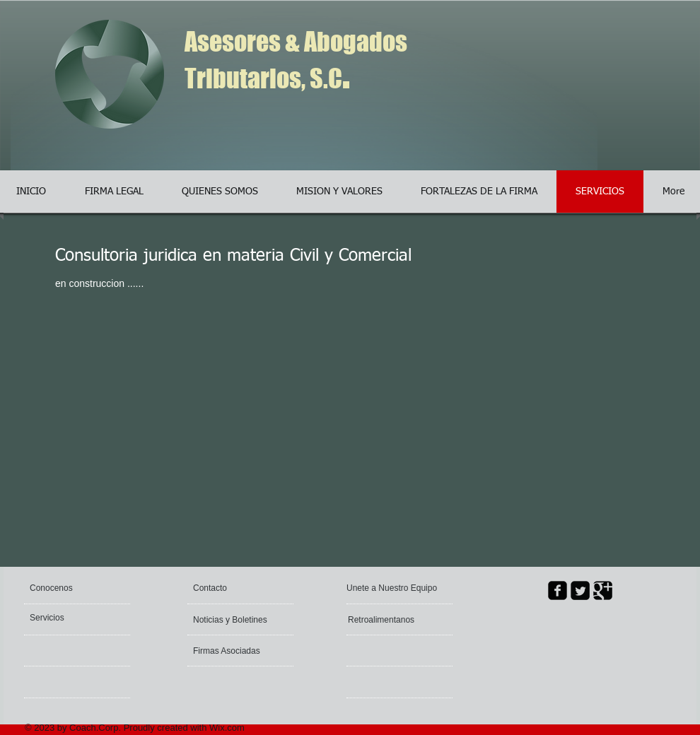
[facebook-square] (558, 590)
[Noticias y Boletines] (234, 620)
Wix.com (227, 728)
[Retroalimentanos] (391, 620)
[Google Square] (603, 590)
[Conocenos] (84, 588)
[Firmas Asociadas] (231, 651)
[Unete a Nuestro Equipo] (393, 588)
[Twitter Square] (580, 590)
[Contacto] (227, 588)
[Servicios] (68, 618)
